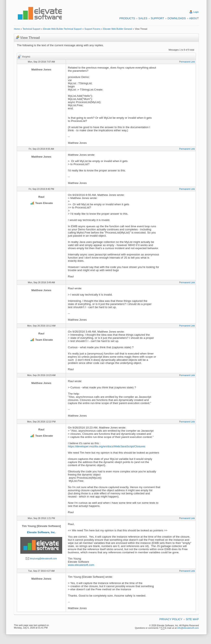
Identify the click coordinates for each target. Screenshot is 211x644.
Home (17, 29)
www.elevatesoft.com (81, 565)
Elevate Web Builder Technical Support (62, 29)
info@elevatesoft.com (188, 628)
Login (196, 12)
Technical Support (32, 29)
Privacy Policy (171, 619)
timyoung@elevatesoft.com (43, 559)
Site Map (192, 619)
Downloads (177, 18)
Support (157, 18)
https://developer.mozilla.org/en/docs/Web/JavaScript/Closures (107, 446)
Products (127, 18)
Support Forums (92, 29)
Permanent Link (187, 62)
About (194, 18)
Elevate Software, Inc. (41, 532)
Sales (143, 18)
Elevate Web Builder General (118, 29)
